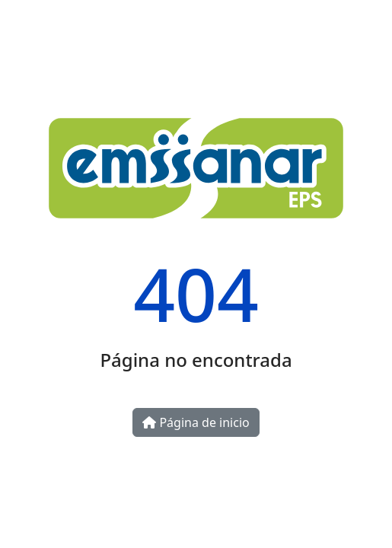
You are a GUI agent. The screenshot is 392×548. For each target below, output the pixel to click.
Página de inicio (196, 422)
